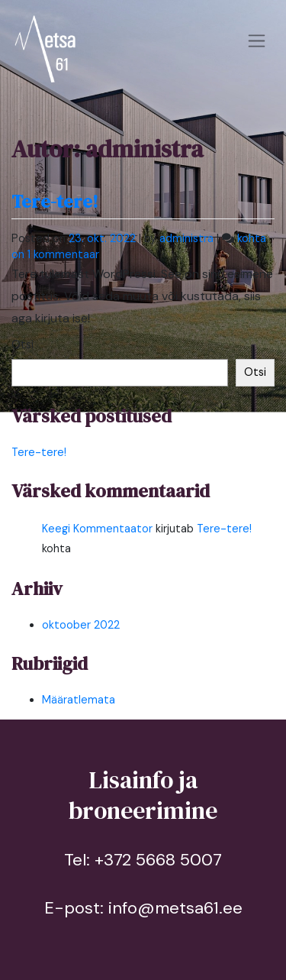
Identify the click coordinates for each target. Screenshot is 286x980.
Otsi (22, 344)
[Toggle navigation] (257, 41)
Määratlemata (79, 700)
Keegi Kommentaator (97, 529)
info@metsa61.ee (175, 908)
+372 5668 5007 (158, 860)
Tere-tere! (55, 201)
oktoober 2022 (81, 625)
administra (186, 238)
